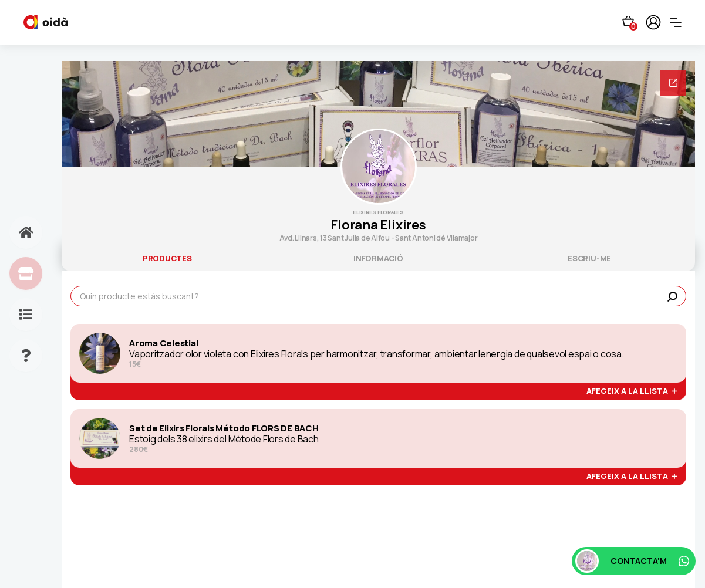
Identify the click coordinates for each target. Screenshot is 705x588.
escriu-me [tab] (589, 258)
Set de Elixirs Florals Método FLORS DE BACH (224, 428)
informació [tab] (378, 258)
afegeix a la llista (632, 391)
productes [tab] (167, 258)
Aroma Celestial (163, 343)
